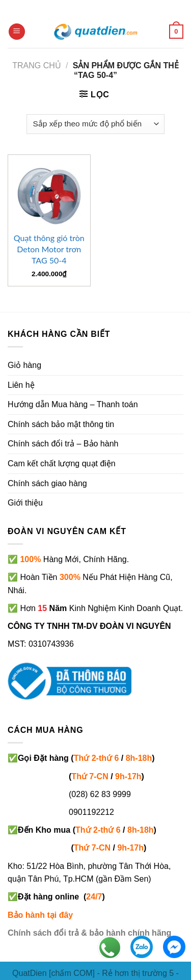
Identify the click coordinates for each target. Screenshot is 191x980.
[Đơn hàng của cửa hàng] (95, 124)
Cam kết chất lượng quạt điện (62, 463)
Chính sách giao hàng (47, 483)
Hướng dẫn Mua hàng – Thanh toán (73, 404)
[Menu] (17, 32)
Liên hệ (21, 385)
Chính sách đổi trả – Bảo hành (63, 444)
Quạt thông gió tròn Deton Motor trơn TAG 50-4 (49, 249)
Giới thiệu (25, 503)
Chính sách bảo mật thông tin (61, 424)
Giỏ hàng (24, 365)
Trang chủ (37, 65)
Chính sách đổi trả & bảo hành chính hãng (89, 933)
